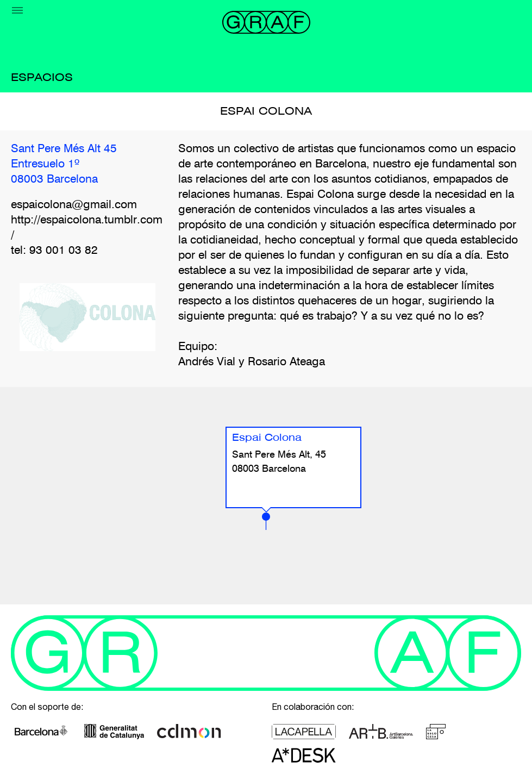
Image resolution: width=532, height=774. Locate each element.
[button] (266, 521)
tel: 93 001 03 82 (54, 251)
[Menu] (17, 10)
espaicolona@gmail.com (74, 205)
